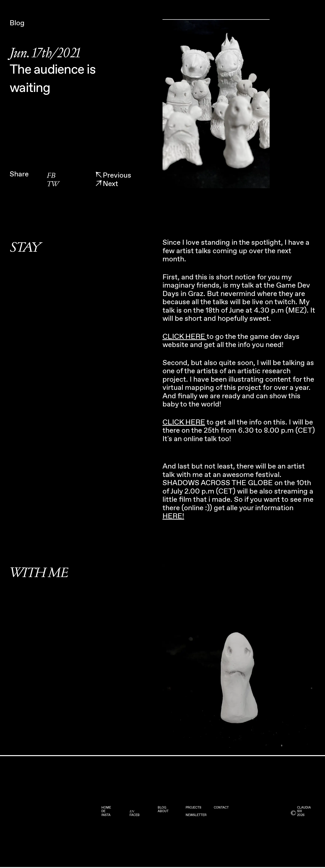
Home (106, 808)
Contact (221, 808)
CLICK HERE (185, 337)
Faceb (135, 815)
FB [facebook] (51, 176)
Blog (162, 808)
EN (132, 811)
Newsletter (196, 815)
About (163, 811)
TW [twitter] (53, 184)
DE (103, 811)
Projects (193, 808)
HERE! (173, 516)
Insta (106, 815)
